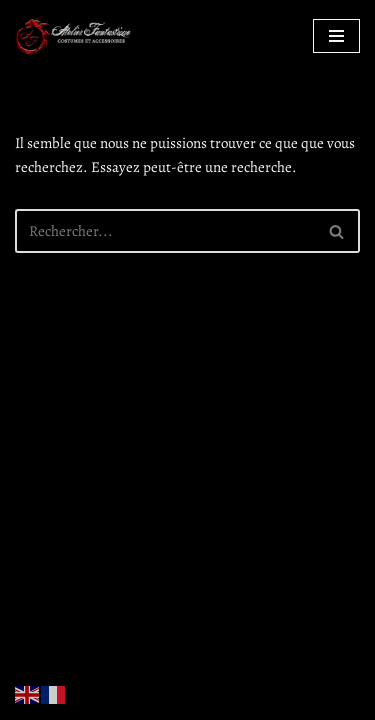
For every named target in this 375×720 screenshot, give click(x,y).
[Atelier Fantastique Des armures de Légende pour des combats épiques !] (75, 35)
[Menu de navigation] (336, 36)
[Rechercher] (165, 231)
